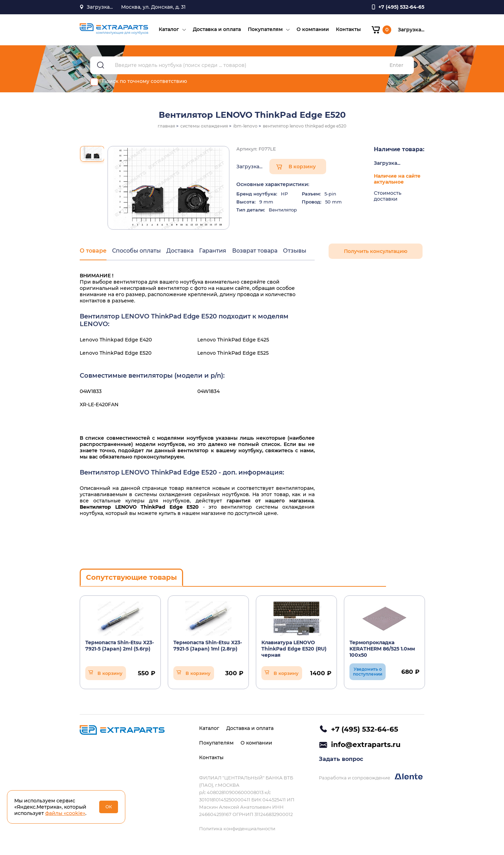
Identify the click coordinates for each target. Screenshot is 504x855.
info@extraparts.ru (366, 745)
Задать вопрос (341, 760)
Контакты (348, 30)
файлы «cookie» (65, 813)
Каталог (168, 30)
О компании (312, 30)
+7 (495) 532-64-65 (365, 729)
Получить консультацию (376, 252)
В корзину (302, 168)
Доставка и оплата (216, 30)
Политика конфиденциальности (237, 829)
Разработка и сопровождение (371, 777)
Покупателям (265, 30)
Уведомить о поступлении (368, 672)
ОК (109, 807)
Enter (396, 66)
